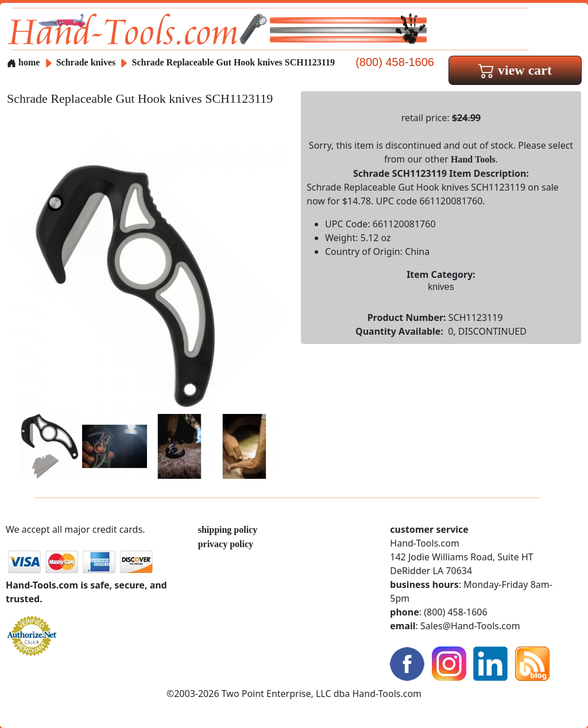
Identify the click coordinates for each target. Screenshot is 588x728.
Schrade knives (86, 62)
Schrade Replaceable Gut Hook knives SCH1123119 (233, 62)
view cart (515, 70)
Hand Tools (473, 159)
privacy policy (226, 544)
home (23, 62)
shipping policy (228, 530)
